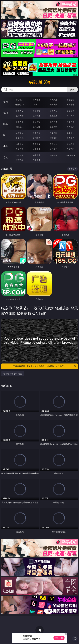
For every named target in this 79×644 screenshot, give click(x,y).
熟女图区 (53, 138)
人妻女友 (53, 144)
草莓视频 (53, 155)
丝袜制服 (37, 116)
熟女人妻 (20, 116)
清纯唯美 (37, 138)
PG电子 (20, 100)
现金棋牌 (53, 104)
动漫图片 (71, 133)
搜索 (72, 89)
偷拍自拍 (37, 122)
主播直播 (53, 116)
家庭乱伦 (37, 144)
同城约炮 (20, 155)
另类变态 (71, 127)
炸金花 (37, 104)
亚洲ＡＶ (20, 111)
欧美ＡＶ (53, 111)
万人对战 (53, 100)
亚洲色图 (37, 133)
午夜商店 (37, 155)
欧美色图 (53, 133)
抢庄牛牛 (71, 104)
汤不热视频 (71, 155)
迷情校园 (20, 149)
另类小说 (37, 149)
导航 (6, 157)
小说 (6, 146)
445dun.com (39, 82)
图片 (6, 135)
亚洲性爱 (20, 122)
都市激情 (20, 144)
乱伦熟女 (53, 127)
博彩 (6, 102)
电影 (6, 124)
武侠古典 (71, 144)
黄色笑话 (53, 149)
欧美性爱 (71, 122)
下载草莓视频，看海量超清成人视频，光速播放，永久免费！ (45, 366)
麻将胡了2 (20, 104)
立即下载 (59, 638)
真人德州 (37, 100)
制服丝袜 (20, 127)
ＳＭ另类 (71, 116)
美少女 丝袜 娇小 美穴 (13, 374)
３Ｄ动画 (71, 111)
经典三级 (37, 127)
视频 (6, 113)
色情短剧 (37, 160)
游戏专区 (71, 100)
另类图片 (71, 138)
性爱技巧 (71, 149)
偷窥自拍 (20, 133)
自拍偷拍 (37, 111)
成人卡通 (53, 122)
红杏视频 (20, 160)
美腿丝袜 (20, 138)
